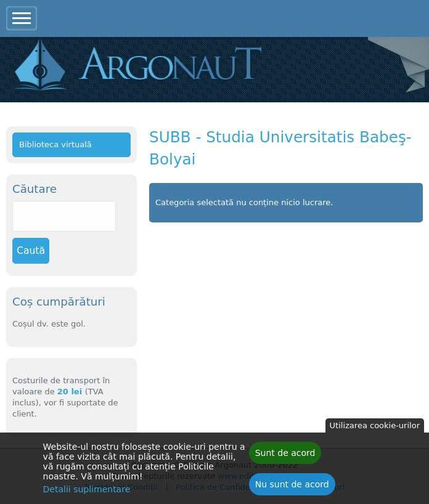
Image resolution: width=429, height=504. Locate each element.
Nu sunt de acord (292, 486)
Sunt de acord (285, 454)
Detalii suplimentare (87, 490)
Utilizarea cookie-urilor (375, 427)
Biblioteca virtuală (55, 144)
